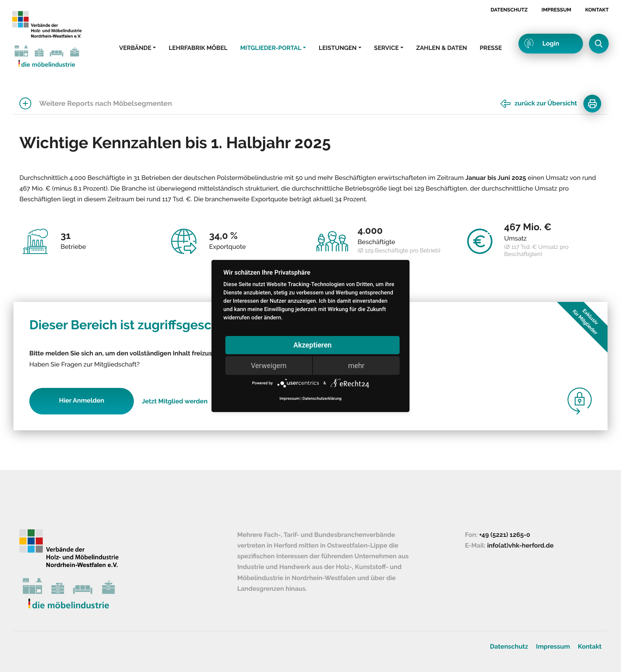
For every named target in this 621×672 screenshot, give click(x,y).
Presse (491, 48)
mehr (356, 366)
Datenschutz (509, 10)
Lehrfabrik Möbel (198, 48)
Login (551, 43)
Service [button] (386, 48)
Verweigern (269, 366)
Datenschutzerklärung (322, 399)
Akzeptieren (313, 345)
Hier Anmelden (82, 400)
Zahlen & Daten (442, 48)
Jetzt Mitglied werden (175, 401)
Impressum (556, 10)
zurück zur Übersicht (546, 103)
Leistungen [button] (338, 48)
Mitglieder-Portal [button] (270, 48)
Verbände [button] (135, 48)
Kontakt (597, 10)
